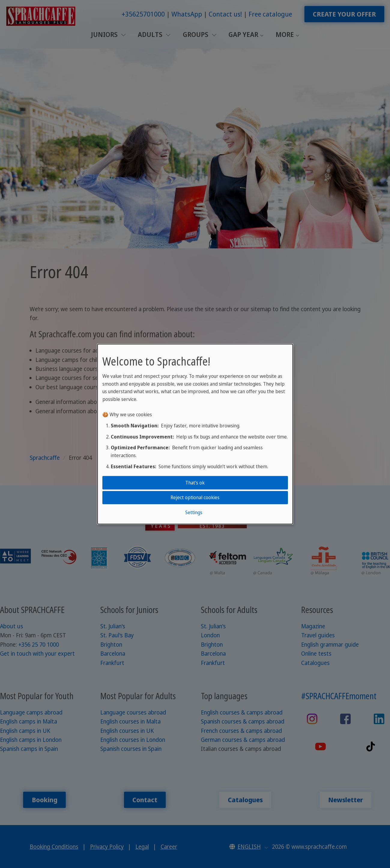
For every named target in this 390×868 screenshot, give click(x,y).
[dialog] (195, 434)
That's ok (195, 483)
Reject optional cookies (195, 497)
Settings (194, 512)
